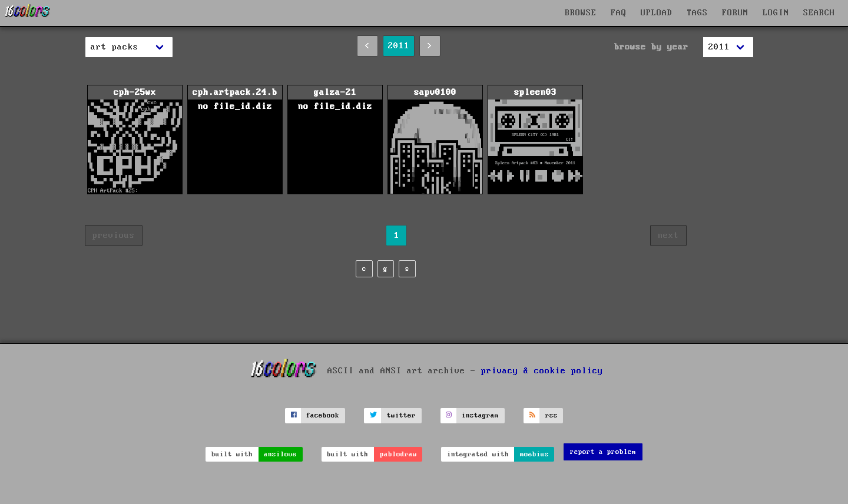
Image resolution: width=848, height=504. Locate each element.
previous (114, 236)
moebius (534, 454)
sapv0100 (435, 141)
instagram (480, 415)
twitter (401, 415)
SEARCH (819, 13)
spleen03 (535, 141)
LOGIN (776, 13)
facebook (323, 415)
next (668, 236)
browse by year (651, 47)
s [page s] (407, 269)
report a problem (603, 452)
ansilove (280, 454)
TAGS (697, 13)
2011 (399, 46)
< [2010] (367, 46)
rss (551, 415)
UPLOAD (657, 13)
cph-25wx (135, 141)
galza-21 (335, 141)
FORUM (735, 13)
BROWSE (581, 13)
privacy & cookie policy (542, 370)
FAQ (619, 13)
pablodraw (398, 454)
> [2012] (430, 46)
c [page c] (364, 269)
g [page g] (385, 269)
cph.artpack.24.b (235, 141)
